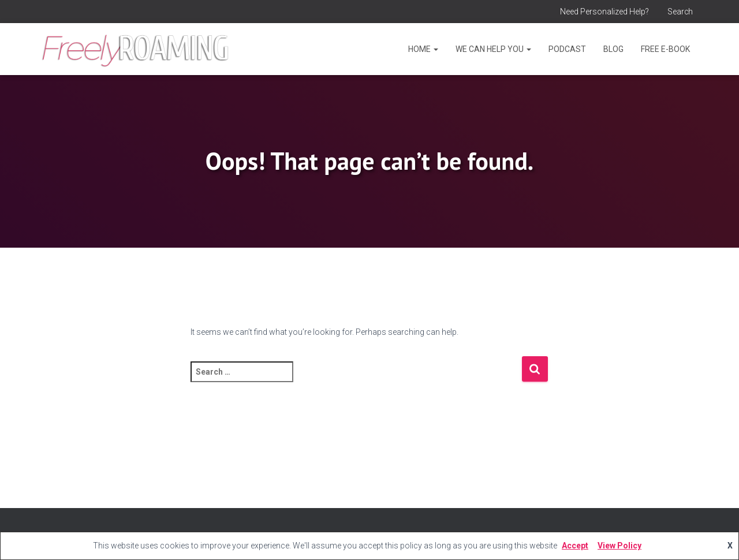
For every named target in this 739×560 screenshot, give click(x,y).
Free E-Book (665, 49)
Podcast (567, 49)
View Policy (619, 546)
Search (680, 12)
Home (423, 49)
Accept (575, 546)
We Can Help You (493, 49)
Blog (613, 49)
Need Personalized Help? (603, 12)
